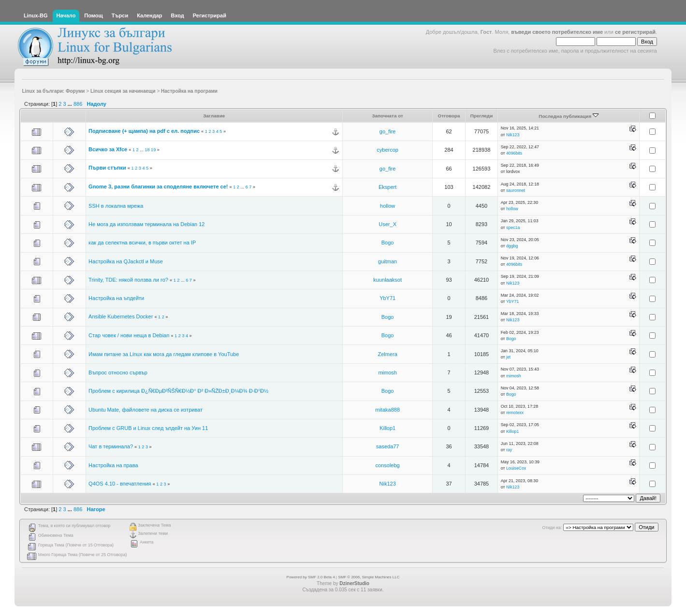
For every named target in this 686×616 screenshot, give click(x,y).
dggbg (512, 246)
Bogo (388, 243)
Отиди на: (552, 528)
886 (78, 104)
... (71, 104)
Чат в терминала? (111, 446)
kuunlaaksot (387, 280)
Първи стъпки (107, 168)
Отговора (449, 116)
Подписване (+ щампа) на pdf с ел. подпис (144, 131)
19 (153, 150)
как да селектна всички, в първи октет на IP (142, 243)
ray (509, 450)
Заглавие (214, 116)
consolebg (388, 465)
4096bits (514, 153)
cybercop (387, 150)
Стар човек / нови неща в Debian (129, 335)
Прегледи (482, 116)
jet (508, 357)
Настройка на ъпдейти (116, 298)
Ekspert (387, 187)
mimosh (387, 372)
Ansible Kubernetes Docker (121, 316)
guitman (387, 261)
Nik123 (513, 135)
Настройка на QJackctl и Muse (126, 261)
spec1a (513, 228)
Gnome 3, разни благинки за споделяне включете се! (158, 186)
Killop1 (387, 428)
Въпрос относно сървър (118, 372)
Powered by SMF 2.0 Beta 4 (311, 577)
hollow (387, 206)
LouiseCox (516, 468)
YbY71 (387, 298)
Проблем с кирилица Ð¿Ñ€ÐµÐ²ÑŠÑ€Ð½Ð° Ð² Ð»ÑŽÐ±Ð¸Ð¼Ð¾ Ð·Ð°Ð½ (178, 391)
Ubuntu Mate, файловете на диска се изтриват (146, 410)
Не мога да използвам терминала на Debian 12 (146, 224)
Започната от (387, 116)
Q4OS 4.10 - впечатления (120, 484)
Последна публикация (569, 116)
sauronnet (516, 190)
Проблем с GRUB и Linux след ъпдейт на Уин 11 (148, 428)
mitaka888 (387, 410)
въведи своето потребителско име (557, 32)
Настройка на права (113, 465)
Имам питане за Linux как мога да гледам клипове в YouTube (164, 354)
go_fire (388, 131)
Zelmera (387, 354)
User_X (387, 224)
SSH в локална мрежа (116, 206)
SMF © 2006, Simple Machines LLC (369, 577)
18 (147, 150)
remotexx (515, 413)
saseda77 (388, 446)
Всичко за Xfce (108, 149)
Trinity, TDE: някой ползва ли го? (128, 280)
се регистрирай (635, 32)
